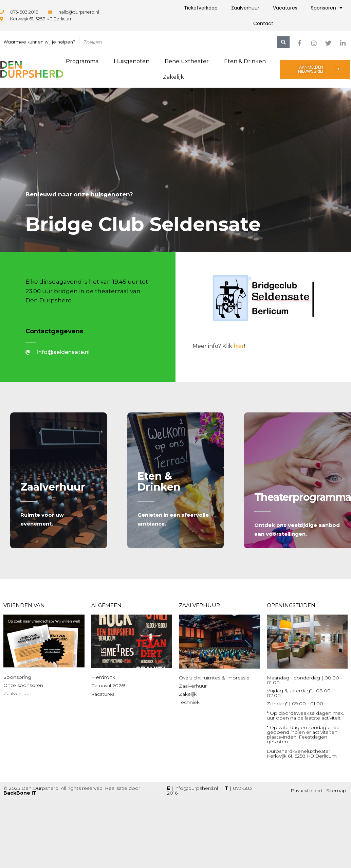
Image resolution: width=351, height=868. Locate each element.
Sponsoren (327, 8)
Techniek (189, 702)
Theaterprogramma (303, 497)
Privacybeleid (306, 791)
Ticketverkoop (201, 8)
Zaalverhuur (245, 8)
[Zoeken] (283, 42)
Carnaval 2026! (108, 686)
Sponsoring (17, 677)
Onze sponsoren (23, 685)
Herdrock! (104, 677)
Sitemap (336, 791)
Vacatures (285, 8)
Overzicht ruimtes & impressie (214, 678)
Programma (82, 61)
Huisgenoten (132, 61)
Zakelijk (173, 77)
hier (239, 346)
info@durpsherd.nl (196, 788)
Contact (263, 23)
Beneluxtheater (187, 61)
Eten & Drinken (245, 61)
